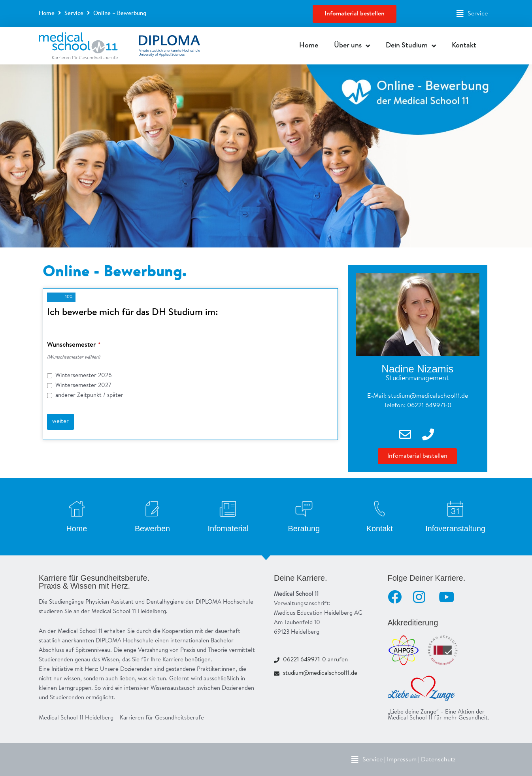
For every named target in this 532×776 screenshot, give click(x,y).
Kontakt (464, 46)
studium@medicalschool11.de (428, 396)
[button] (472, 14)
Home (47, 14)
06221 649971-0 (429, 406)
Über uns (352, 46)
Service (74, 14)
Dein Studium (411, 46)
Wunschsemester (74, 345)
